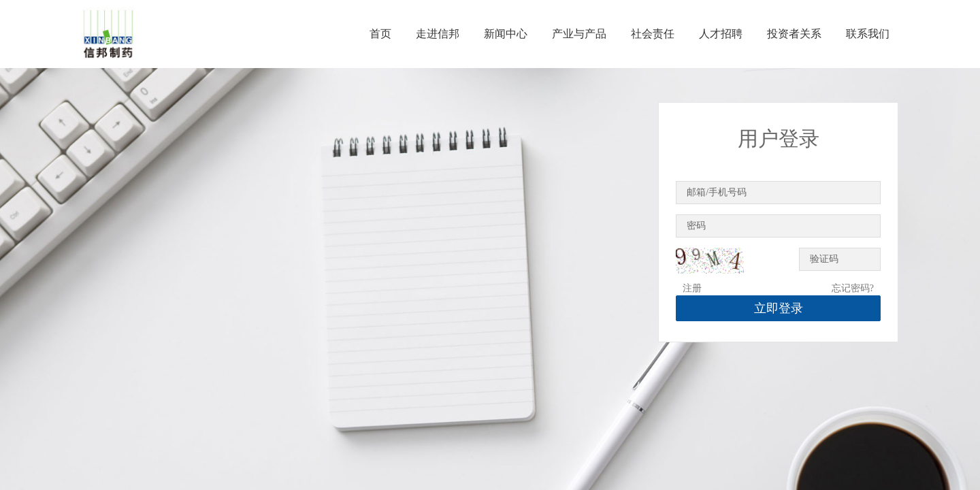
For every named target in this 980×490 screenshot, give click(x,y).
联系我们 (868, 34)
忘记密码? (853, 288)
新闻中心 (506, 34)
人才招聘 (721, 34)
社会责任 (653, 34)
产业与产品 (579, 34)
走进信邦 (438, 34)
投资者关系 (794, 34)
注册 (692, 288)
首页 (380, 34)
